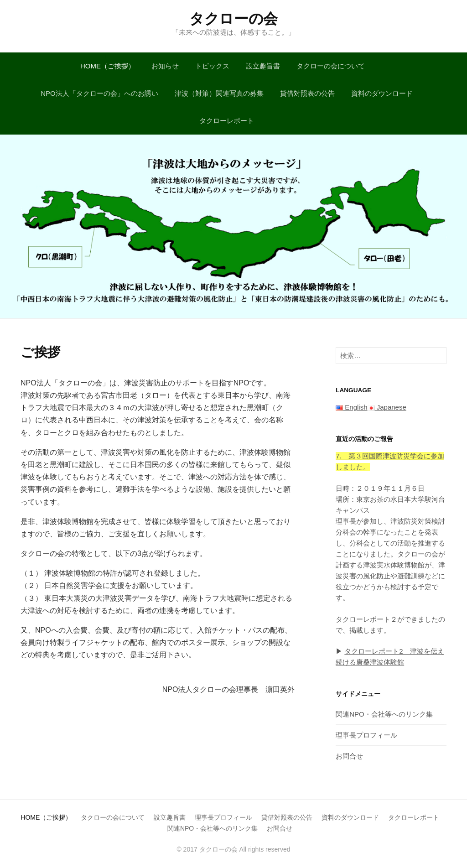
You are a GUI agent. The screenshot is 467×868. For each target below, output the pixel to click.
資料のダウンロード (382, 93)
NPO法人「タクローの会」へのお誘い (99, 93)
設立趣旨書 (263, 66)
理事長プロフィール (366, 735)
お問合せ (349, 756)
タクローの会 (233, 19)
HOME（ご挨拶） (108, 66)
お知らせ (165, 66)
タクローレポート (227, 121)
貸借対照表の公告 (307, 93)
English (351, 407)
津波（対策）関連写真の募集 (219, 93)
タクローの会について (331, 66)
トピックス (212, 66)
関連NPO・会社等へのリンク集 (384, 714)
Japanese (387, 407)
